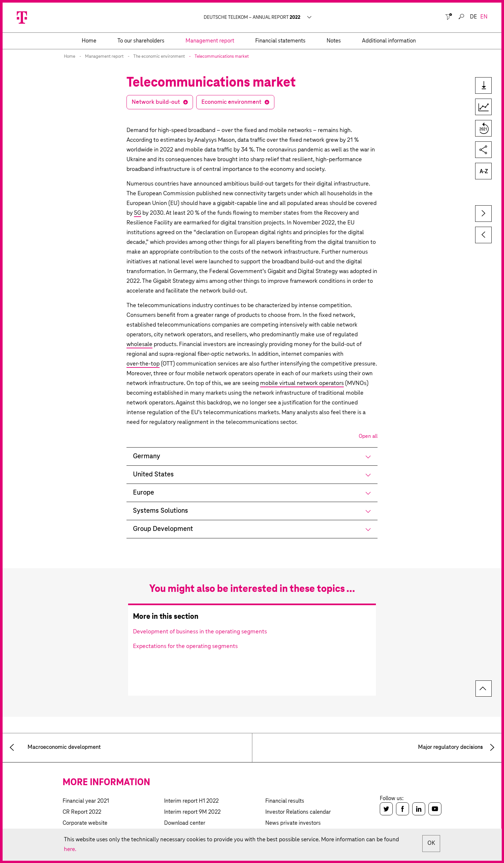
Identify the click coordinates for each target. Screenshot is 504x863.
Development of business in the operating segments (200, 632)
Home (70, 57)
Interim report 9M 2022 (192, 812)
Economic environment (231, 102)
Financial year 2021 (86, 801)
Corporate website (85, 823)
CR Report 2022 (82, 812)
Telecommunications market (222, 57)
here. (70, 849)
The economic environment (159, 57)
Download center (185, 823)
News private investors (293, 823)
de (474, 17)
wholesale (139, 344)
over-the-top (143, 364)
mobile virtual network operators (302, 383)
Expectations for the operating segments (185, 646)
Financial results (285, 801)
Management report (104, 57)
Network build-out (156, 102)
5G (138, 213)
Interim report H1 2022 (191, 801)
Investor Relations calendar (298, 812)
